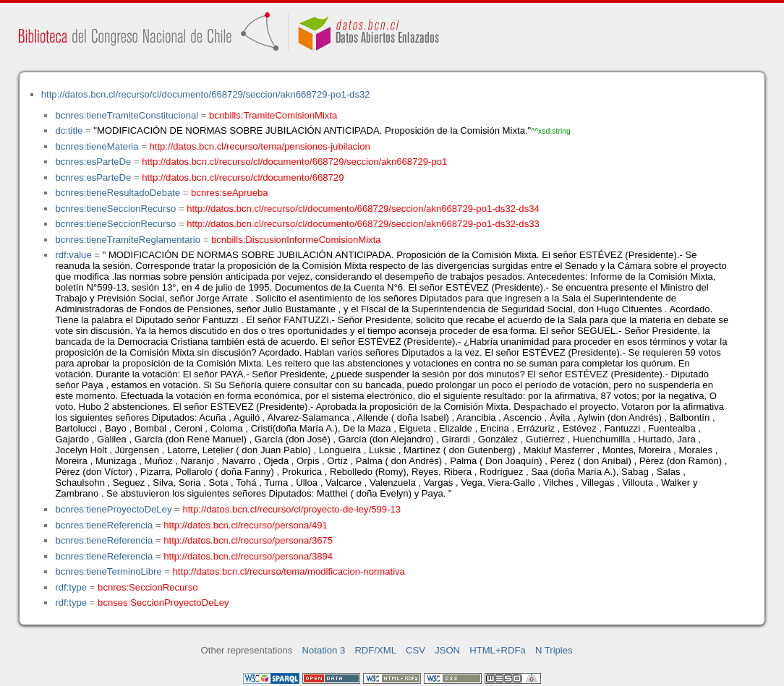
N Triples (554, 650)
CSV (416, 650)
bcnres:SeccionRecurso (148, 587)
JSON (447, 650)
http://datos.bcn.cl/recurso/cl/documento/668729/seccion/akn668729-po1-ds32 (206, 94)
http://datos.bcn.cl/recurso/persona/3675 (248, 540)
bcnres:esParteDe (93, 162)
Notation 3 (324, 650)
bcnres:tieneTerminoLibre (108, 571)
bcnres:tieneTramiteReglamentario (128, 240)
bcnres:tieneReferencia (104, 525)
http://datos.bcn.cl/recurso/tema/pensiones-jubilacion (260, 146)
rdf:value (73, 255)
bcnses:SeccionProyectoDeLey (163, 603)
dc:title (69, 130)
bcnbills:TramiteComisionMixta (273, 115)
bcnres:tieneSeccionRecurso (115, 209)
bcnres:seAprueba (229, 193)
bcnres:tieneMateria (97, 146)
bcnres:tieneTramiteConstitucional (127, 115)
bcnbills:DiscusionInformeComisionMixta (296, 240)
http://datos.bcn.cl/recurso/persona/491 (246, 525)
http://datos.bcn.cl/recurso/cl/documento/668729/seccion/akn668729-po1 (294, 162)
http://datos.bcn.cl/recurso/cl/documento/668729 (243, 177)
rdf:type (71, 587)
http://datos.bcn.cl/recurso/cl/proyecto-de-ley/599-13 (291, 509)
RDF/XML (375, 650)
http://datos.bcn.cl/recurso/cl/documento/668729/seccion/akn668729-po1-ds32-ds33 (363, 224)
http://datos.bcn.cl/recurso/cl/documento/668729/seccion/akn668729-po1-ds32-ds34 (363, 209)
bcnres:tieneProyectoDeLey (113, 509)
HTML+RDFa (498, 650)
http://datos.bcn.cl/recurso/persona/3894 (248, 556)
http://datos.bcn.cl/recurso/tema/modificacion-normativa (289, 571)
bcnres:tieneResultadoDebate (118, 193)
